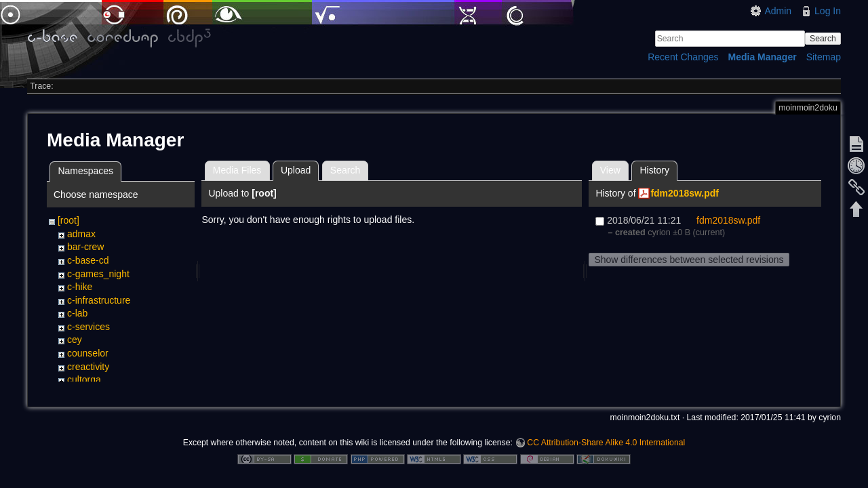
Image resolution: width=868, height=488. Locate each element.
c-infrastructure (99, 300)
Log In (828, 11)
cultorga (84, 380)
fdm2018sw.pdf (685, 193)
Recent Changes (683, 57)
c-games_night (98, 274)
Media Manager (763, 57)
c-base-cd (88, 260)
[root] (68, 220)
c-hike (80, 287)
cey (75, 340)
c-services (88, 327)
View (610, 170)
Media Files (237, 170)
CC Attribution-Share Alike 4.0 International (606, 443)
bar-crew (85, 247)
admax (81, 234)
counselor (88, 353)
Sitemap (824, 57)
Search (823, 39)
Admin (778, 11)
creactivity (88, 367)
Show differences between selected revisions (689, 260)
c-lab (77, 313)
